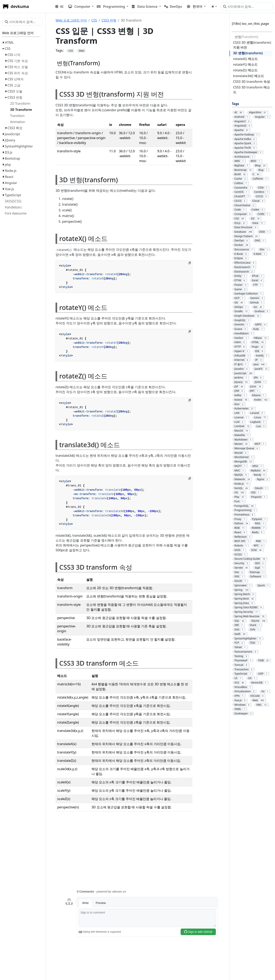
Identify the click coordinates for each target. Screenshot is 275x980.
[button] (81, 7)
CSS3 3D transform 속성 (252, 82)
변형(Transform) (246, 37)
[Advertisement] (141, 853)
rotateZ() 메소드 (245, 70)
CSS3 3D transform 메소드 (252, 90)
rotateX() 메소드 (245, 59)
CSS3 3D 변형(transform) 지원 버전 (252, 45)
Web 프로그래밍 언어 (71, 20)
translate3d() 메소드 (249, 76)
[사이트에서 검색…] (247, 7)
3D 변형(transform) (248, 53)
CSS (94, 20)
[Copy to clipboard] (190, 263)
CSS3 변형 (109, 20)
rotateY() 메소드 (245, 64)
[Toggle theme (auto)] (214, 7)
